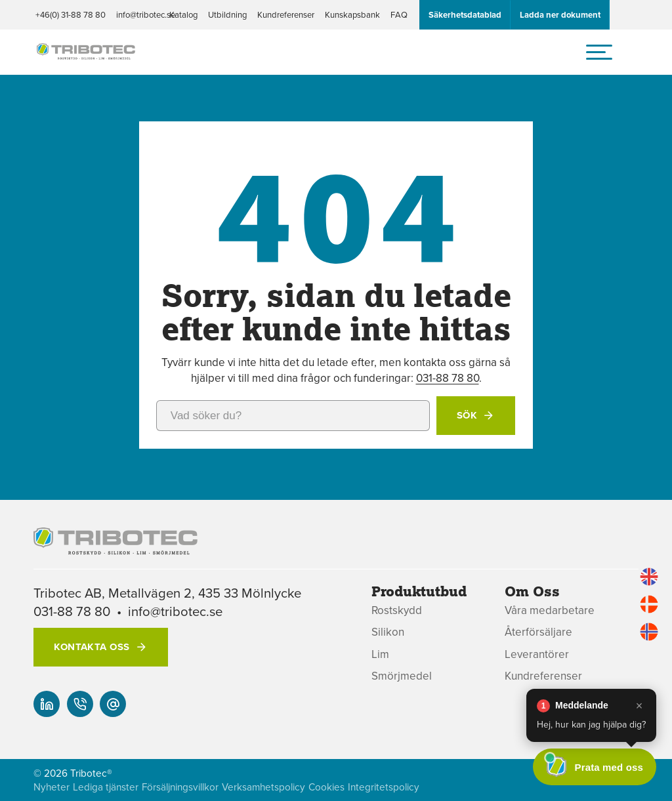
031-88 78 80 (448, 378)
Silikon (388, 632)
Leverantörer (537, 654)
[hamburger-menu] (599, 52)
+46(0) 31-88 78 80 (71, 14)
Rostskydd (397, 610)
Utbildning (227, 14)
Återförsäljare (538, 632)
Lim (380, 654)
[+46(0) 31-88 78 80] (80, 704)
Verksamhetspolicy (263, 787)
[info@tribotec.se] (113, 704)
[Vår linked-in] (47, 704)
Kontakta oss (92, 647)
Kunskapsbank (352, 14)
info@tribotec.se (146, 14)
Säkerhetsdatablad (465, 15)
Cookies (326, 787)
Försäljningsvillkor (180, 787)
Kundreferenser (286, 14)
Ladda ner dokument (560, 15)
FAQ (399, 14)
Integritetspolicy (384, 787)
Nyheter (52, 787)
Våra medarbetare (550, 610)
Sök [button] (467, 415)
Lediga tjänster (106, 787)
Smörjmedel (402, 676)
